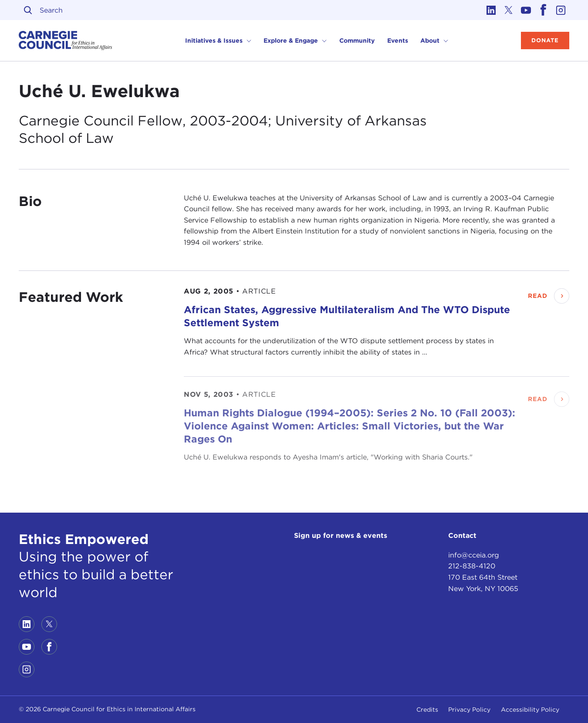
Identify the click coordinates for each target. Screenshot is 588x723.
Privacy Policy (469, 709)
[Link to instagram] (561, 10)
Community (357, 41)
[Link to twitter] (508, 10)
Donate (545, 40)
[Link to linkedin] (491, 10)
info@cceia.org (474, 555)
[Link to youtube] (526, 10)
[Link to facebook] (543, 10)
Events (398, 41)
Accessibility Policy (530, 709)
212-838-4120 (472, 566)
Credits (427, 709)
